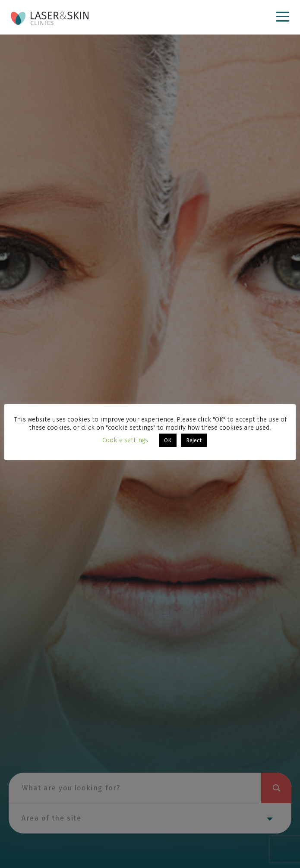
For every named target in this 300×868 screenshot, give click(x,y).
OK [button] (168, 440)
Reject (194, 440)
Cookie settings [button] (125, 440)
